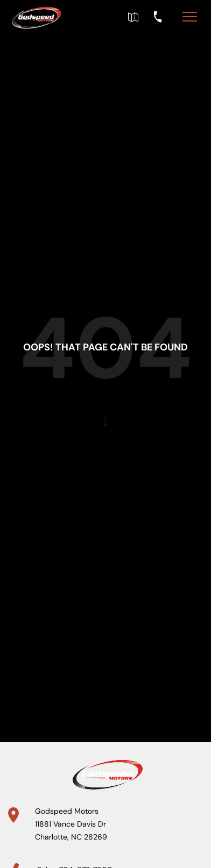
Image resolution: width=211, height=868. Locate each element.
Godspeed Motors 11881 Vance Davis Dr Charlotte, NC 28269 (71, 824)
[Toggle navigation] (190, 16)
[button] (105, 422)
